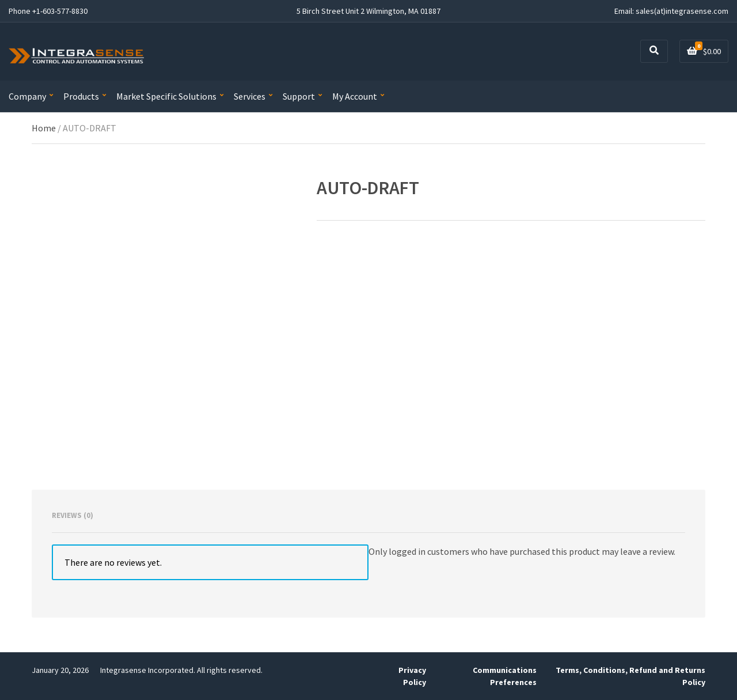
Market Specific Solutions (166, 96)
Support (299, 96)
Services (250, 96)
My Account (355, 96)
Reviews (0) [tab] (73, 515)
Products (81, 96)
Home (44, 128)
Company (27, 96)
